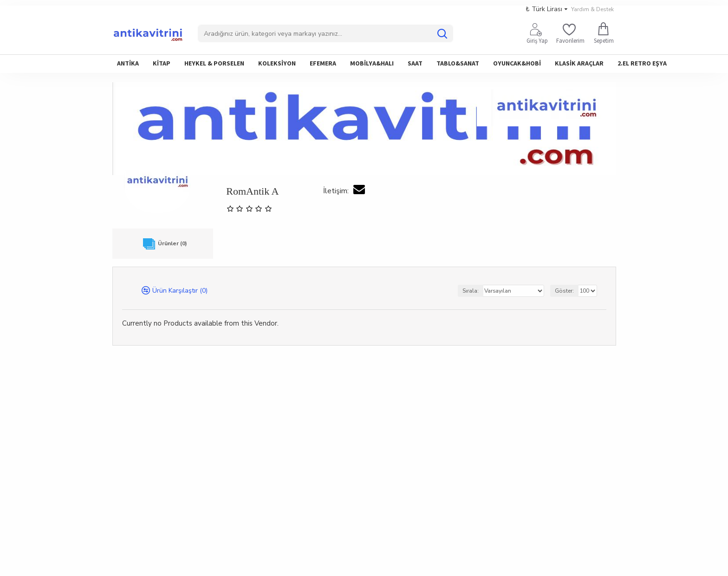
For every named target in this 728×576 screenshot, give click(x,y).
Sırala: (471, 292)
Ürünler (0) (163, 244)
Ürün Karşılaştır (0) (180, 291)
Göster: (564, 292)
